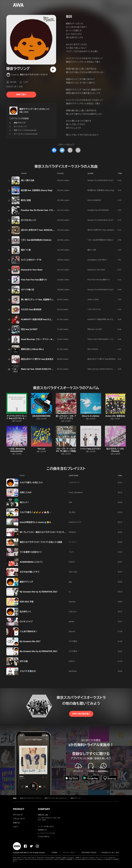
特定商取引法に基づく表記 (110, 853)
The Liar (41, 449)
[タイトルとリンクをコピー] (70, 150)
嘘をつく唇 (26, 250)
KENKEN (72, 532)
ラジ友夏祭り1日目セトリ (31, 552)
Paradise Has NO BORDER (98, 210)
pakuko (72, 621)
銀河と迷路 (26, 200)
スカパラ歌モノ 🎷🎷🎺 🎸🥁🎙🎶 (36, 512)
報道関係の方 (42, 830)
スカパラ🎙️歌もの (28, 671)
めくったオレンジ (20, 126)
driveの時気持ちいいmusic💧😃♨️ (35, 522)
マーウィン (73, 542)
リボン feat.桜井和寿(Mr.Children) (36, 240)
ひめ (70, 502)
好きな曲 (24, 661)
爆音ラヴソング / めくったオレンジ (34, 109)
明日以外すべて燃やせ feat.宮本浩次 (37, 359)
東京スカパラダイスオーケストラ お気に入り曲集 (41, 542)
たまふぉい (73, 612)
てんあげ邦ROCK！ (29, 631)
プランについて (19, 819)
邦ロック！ (24, 502)
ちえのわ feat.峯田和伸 (31, 310)
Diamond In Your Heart (32, 270)
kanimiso (72, 602)
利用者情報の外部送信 (89, 853)
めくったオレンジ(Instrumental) (26, 134)
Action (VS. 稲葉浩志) (115, 416)
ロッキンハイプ (26, 622)
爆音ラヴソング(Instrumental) (25, 130)
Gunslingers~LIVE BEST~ (98, 260)
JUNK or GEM (93, 300)
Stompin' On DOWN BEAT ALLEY (101, 180)
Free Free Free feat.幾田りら (34, 280)
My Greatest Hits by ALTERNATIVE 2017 (39, 592)
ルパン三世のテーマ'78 (31, 260)
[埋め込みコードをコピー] (78, 150)
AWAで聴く (21, 95)
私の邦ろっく (26, 612)
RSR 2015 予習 (27, 602)
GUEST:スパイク (75, 522)
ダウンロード (18, 815)
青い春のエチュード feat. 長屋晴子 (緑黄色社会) (42, 300)
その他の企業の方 (44, 837)
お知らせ (16, 823)
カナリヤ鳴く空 (28, 290)
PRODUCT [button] (19, 809)
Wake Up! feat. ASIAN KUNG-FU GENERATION (43, 369)
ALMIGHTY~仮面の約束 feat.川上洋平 (102, 319)
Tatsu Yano (73, 572)
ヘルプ (15, 827)
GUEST (72, 562)
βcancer (72, 631)
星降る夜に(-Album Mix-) (32, 349)
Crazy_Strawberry (76, 492)
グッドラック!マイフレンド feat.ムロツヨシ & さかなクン (17, 418)
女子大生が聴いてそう (30, 572)
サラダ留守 (73, 641)
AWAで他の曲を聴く (81, 714)
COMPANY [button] (44, 809)
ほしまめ (72, 512)
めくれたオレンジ (29, 220)
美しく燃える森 (28, 180)
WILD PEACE (93, 349)
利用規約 (54, 853)
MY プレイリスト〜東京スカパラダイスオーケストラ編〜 (44, 532)
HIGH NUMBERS (94, 200)
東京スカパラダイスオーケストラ (34, 75)
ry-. (70, 592)
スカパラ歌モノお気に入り (31, 483)
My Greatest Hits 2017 (30, 641)
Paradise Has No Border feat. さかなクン (40, 210)
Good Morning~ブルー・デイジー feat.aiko (40, 339)
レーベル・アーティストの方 (46, 833)
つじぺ (71, 552)
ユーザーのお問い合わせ (46, 827)
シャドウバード (74, 482)
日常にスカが (26, 492)
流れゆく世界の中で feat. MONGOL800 (39, 230)
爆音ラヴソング (26, 582)
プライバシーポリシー (69, 853)
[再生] (53, 70)
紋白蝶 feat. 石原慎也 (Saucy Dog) (37, 190)
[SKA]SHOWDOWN (41, 416)
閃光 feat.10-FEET (29, 329)
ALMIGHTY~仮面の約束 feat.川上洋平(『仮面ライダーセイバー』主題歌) (52, 319)
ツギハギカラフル (94, 309)
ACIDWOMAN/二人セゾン (31, 562)
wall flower (73, 671)
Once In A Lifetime (91, 416)
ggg (70, 582)
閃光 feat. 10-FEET (95, 329)
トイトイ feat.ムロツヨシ (91, 449)
